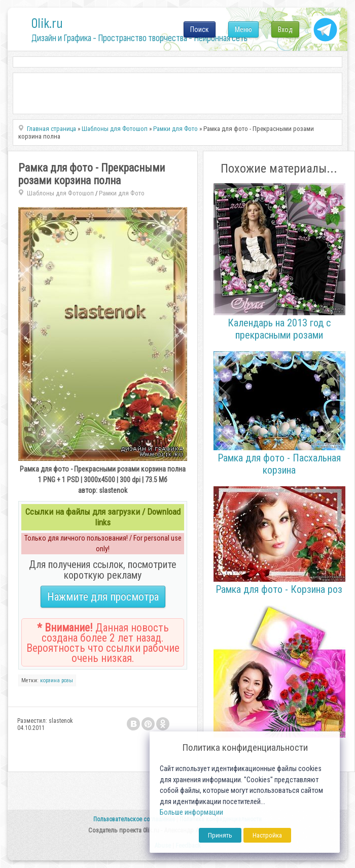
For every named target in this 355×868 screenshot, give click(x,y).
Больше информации (191, 812)
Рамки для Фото (122, 193)
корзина (50, 680)
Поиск (200, 29)
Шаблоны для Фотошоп (60, 193)
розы (67, 680)
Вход (285, 29)
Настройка (267, 835)
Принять (220, 835)
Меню (243, 29)
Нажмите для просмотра (103, 597)
